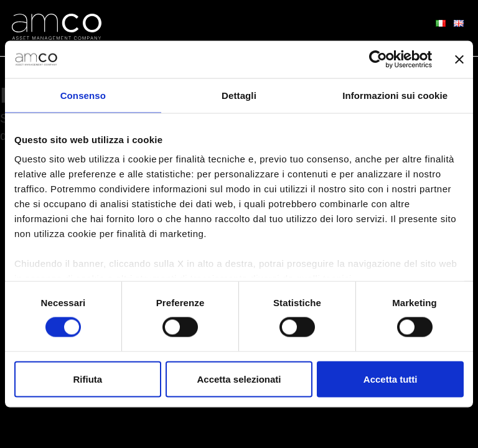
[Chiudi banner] (459, 59)
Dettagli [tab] (239, 95)
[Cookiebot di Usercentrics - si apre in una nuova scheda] (377, 59)
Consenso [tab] (83, 95)
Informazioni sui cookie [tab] (395, 95)
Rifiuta (87, 379)
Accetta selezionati (239, 379)
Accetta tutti (391, 379)
